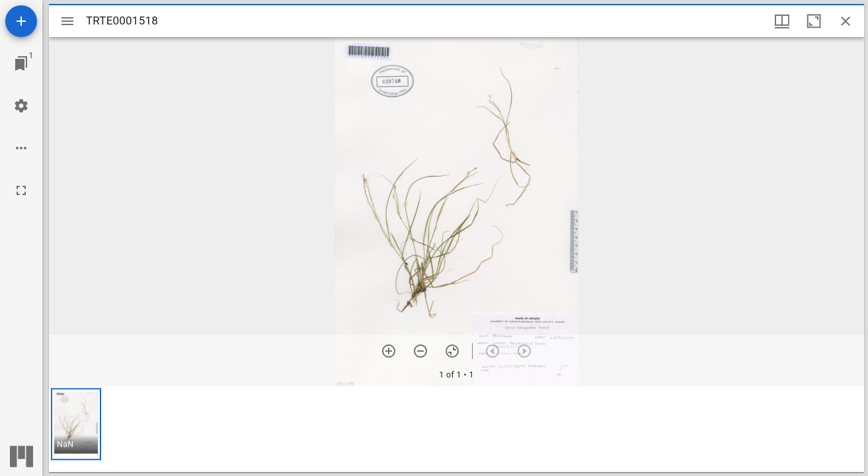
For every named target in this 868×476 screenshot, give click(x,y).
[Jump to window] (21, 63)
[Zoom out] (420, 351)
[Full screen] (21, 190)
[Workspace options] (21, 148)
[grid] (456, 429)
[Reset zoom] (452, 351)
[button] (76, 424)
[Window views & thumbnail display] (782, 21)
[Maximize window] (814, 21)
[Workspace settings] (21, 106)
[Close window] (846, 21)
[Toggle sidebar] (67, 21)
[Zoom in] (389, 351)
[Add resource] (21, 21)
